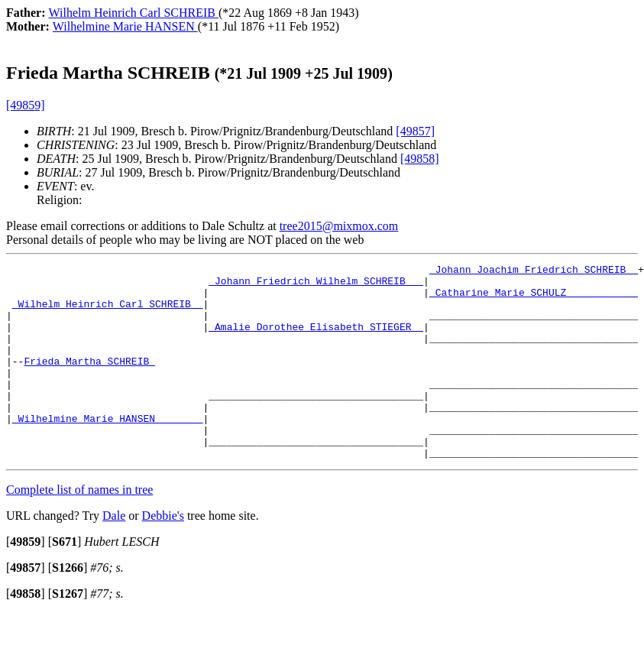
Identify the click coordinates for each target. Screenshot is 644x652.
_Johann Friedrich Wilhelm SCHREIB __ (316, 285)
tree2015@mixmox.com (339, 226)
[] (26, 581)
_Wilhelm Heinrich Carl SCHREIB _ (108, 313)
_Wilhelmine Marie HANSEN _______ (108, 450)
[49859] (26, 105)
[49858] (420, 159)
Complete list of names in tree (79, 529)
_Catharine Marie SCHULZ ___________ (534, 299)
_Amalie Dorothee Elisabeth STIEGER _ (316, 340)
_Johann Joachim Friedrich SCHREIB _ (534, 271)
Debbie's (163, 555)
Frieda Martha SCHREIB (89, 381)
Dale (114, 555)
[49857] (415, 131)
